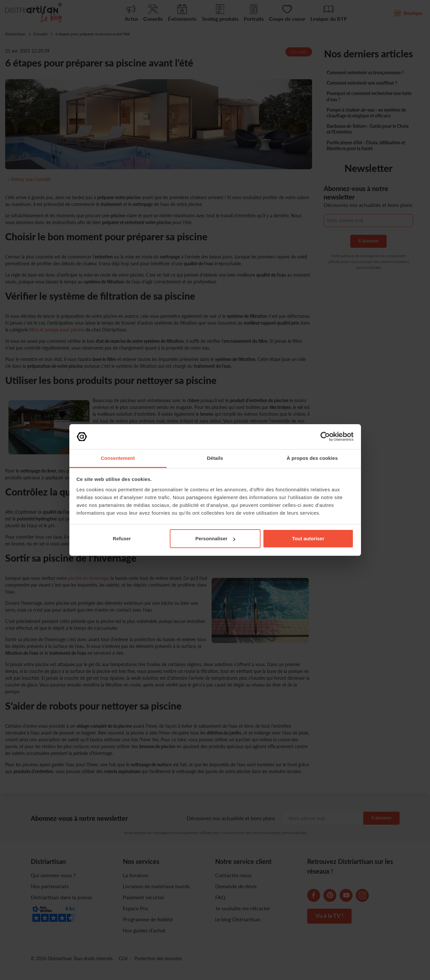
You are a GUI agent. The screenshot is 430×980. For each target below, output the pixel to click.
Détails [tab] (215, 458)
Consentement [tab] (118, 458)
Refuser (122, 538)
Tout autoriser (308, 538)
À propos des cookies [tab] (312, 458)
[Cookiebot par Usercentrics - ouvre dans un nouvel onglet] (325, 436)
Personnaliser (215, 538)
